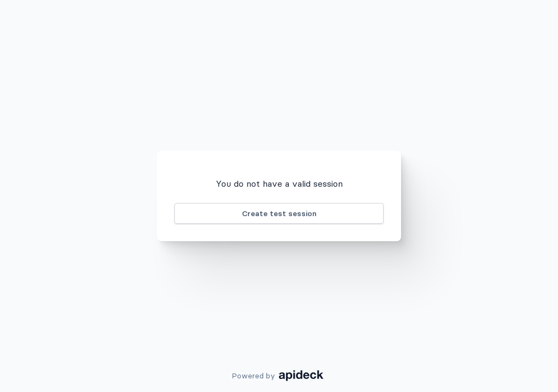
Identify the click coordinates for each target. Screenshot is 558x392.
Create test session (279, 213)
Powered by (279, 376)
